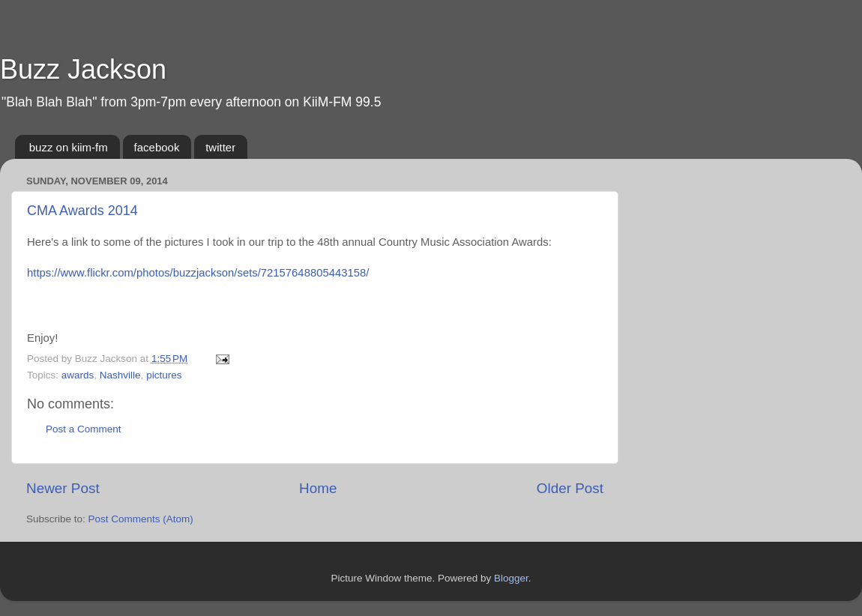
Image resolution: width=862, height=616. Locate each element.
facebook (157, 147)
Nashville (120, 375)
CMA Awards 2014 (82, 211)
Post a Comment (84, 429)
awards (78, 375)
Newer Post (63, 488)
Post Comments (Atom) (141, 519)
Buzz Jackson (83, 69)
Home (318, 488)
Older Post (570, 488)
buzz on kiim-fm (69, 147)
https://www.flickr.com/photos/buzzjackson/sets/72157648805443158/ (198, 273)
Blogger (511, 578)
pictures (164, 375)
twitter (220, 147)
